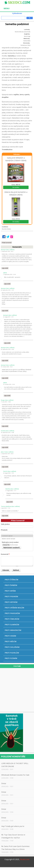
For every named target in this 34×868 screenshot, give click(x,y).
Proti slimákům (12, 625)
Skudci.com (25, 859)
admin (5, 273)
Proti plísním (11, 658)
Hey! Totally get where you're (13, 826)
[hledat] (13, 18)
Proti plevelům (12, 653)
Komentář (5, 554)
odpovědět (5, 268)
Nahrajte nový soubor (10, 542)
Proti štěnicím (11, 580)
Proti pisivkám (11, 596)
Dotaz (4, 783)
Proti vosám (10, 636)
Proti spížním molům (14, 608)
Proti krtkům (11, 602)
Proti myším (10, 591)
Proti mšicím (11, 641)
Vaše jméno (5, 524)
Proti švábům (11, 585)
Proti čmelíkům (12, 619)
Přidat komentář (7, 243)
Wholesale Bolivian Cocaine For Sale (15, 775)
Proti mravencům (13, 630)
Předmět (4, 530)
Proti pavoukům (12, 613)
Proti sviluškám (12, 647)
